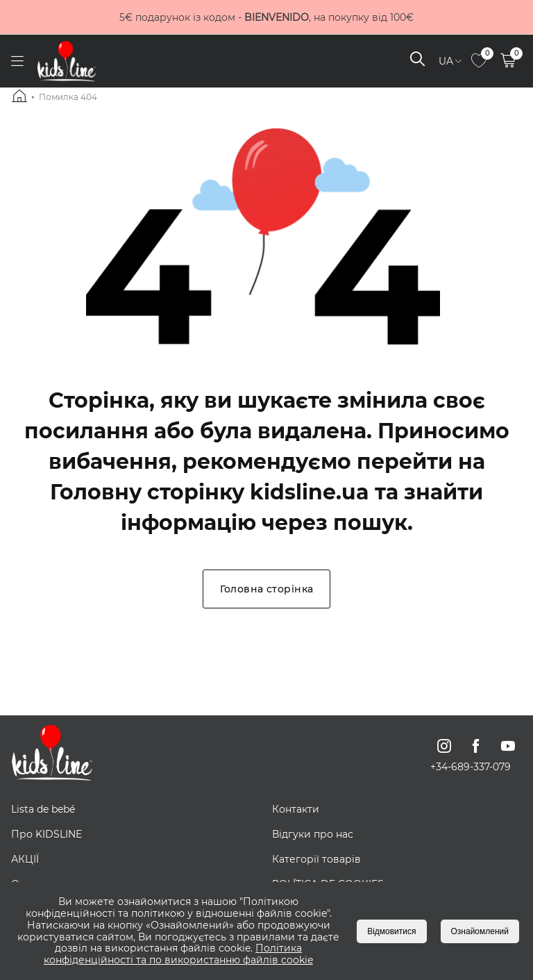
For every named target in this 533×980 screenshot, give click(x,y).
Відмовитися (391, 931)
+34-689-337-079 (471, 767)
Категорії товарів (316, 859)
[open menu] (17, 61)
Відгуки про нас (313, 834)
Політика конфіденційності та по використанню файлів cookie (178, 954)
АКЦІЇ (25, 859)
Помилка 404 (68, 97)
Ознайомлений (480, 931)
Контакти (296, 809)
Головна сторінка (267, 589)
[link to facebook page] (476, 746)
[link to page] (479, 61)
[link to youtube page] (508, 746)
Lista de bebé (43, 809)
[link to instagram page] (444, 746)
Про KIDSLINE (46, 834)
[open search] (417, 61)
